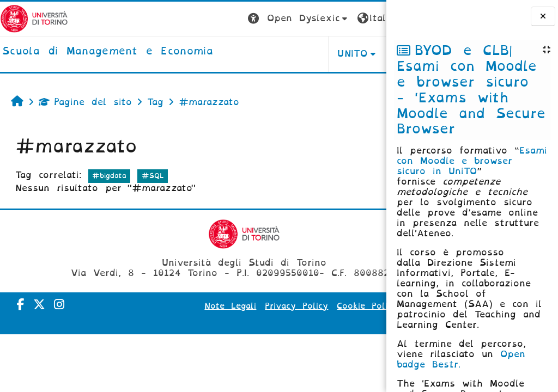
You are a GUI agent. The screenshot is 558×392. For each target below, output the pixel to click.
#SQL (153, 176)
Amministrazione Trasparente (308, 321)
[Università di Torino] (34, 18)
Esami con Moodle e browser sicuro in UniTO (472, 161)
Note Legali (243, 306)
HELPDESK (317, 54)
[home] (108, 52)
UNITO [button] (251, 54)
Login (365, 18)
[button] (197, 19)
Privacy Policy (310, 306)
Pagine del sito (85, 102)
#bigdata (109, 176)
